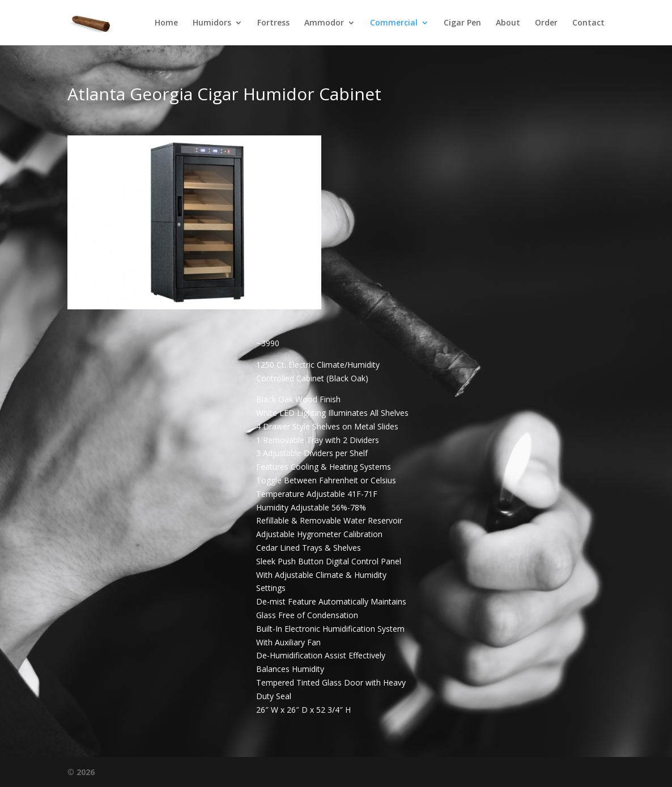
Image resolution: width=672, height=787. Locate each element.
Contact (588, 23)
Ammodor (324, 23)
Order (546, 23)
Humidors (212, 23)
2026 (86, 772)
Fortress (273, 23)
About (508, 23)
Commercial (394, 23)
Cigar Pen (462, 23)
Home (166, 23)
